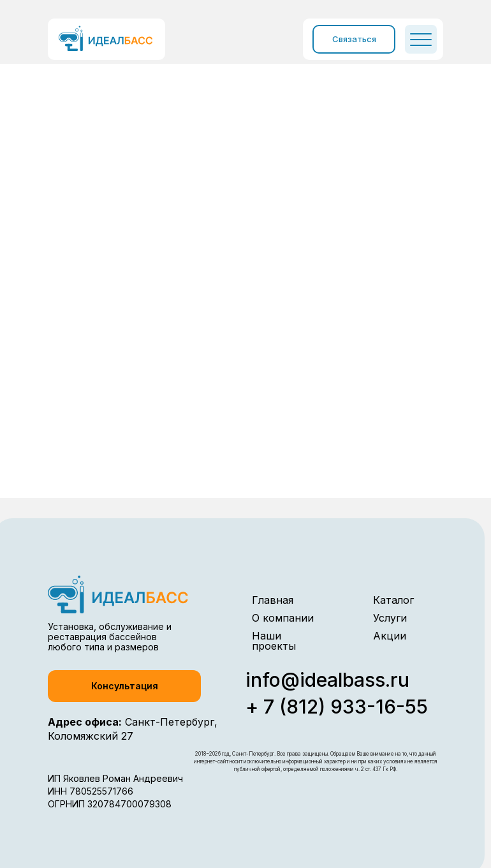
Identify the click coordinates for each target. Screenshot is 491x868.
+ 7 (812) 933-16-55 (337, 707)
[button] (124, 686)
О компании (283, 618)
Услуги (390, 618)
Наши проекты (274, 641)
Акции (390, 636)
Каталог (393, 600)
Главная (273, 600)
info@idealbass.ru (327, 680)
